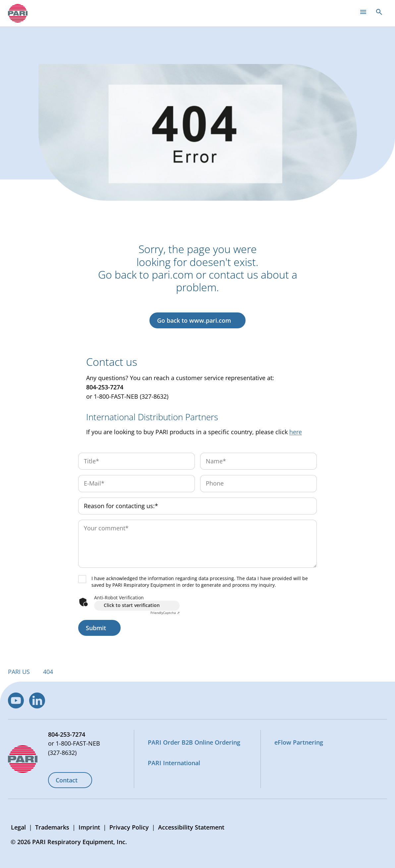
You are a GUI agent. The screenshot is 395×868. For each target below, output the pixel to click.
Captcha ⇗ (165, 613)
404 (48, 672)
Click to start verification (132, 605)
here (296, 432)
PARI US (19, 672)
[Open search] (379, 12)
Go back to (194, 320)
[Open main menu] (363, 12)
